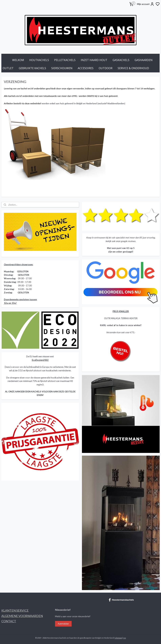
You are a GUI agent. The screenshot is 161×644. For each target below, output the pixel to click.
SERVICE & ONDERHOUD (133, 68)
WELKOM (18, 60)
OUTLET (8, 68)
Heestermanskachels (121, 600)
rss (125, 638)
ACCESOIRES (86, 68)
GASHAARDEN (144, 60)
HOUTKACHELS (39, 60)
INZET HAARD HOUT (94, 60)
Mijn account (146, 4)
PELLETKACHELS (65, 60)
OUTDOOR (106, 68)
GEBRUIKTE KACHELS (32, 68)
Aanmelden (63, 624)
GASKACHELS (121, 60)
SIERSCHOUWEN (62, 68)
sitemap (118, 638)
